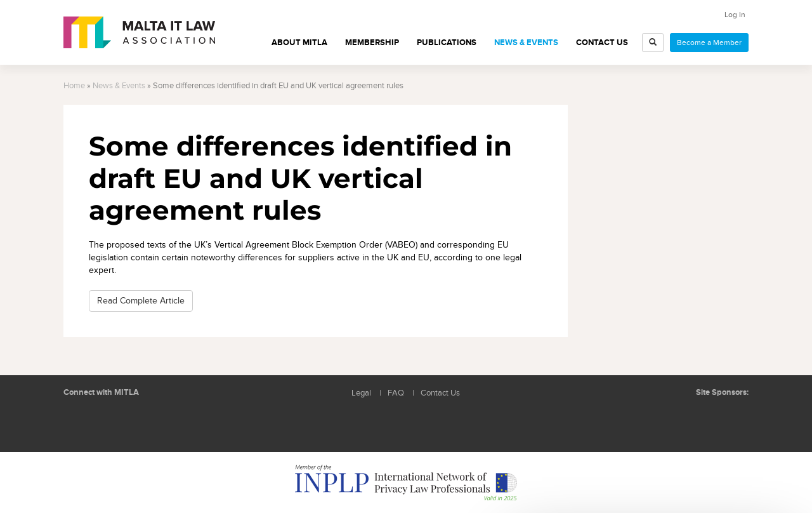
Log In (735, 15)
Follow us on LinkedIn (79, 423)
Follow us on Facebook (108, 423)
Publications (447, 43)
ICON (730, 418)
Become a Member (709, 43)
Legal (361, 393)
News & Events (526, 43)
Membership (372, 43)
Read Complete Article (141, 301)
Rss (136, 423)
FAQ (396, 393)
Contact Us (602, 43)
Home (74, 86)
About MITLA (299, 43)
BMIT (682, 418)
